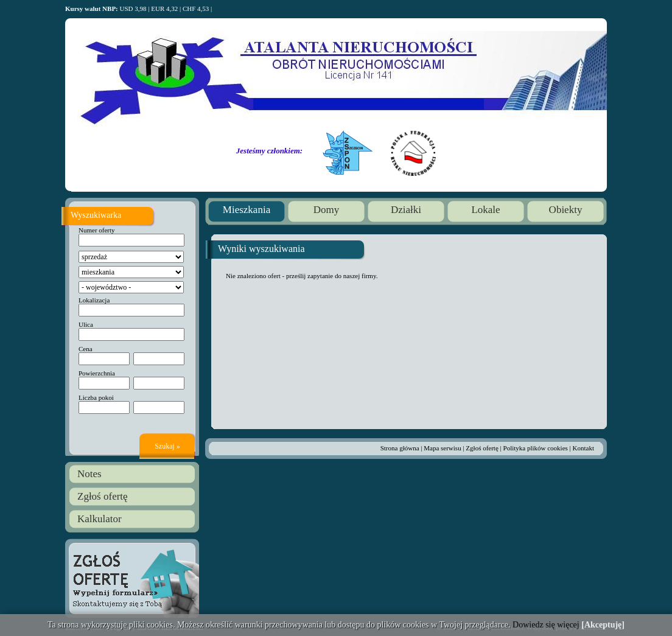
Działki (406, 210)
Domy (327, 210)
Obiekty (566, 210)
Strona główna (400, 448)
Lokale (485, 210)
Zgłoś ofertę (103, 496)
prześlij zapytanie (310, 276)
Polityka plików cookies (536, 448)
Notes (89, 474)
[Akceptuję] (603, 625)
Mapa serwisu (442, 448)
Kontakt (583, 448)
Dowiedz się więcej (546, 625)
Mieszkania (247, 210)
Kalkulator (100, 519)
